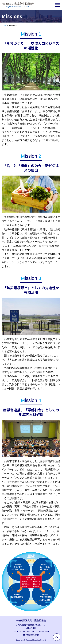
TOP (4, 26)
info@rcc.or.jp (32, 635)
